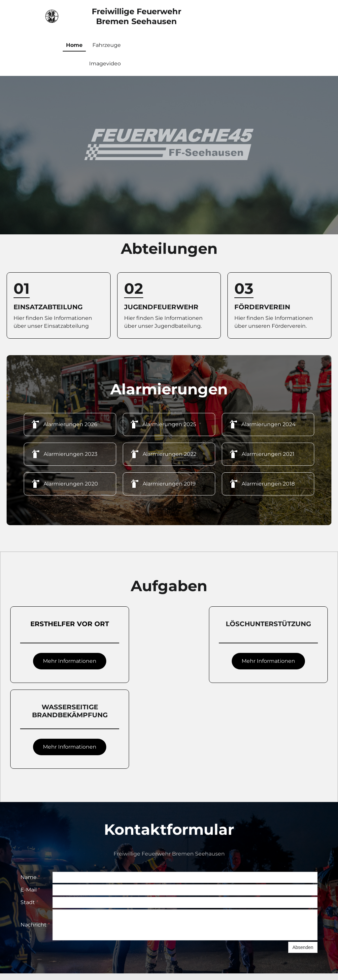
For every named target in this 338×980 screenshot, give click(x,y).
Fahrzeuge (107, 45)
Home (74, 45)
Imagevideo (105, 64)
